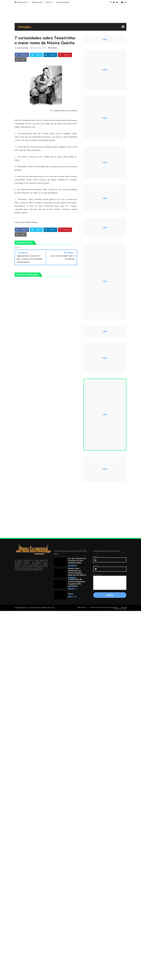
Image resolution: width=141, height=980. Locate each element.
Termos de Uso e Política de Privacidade (104, 607)
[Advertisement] (35, 510)
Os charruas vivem (120, 609)
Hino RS (49, 2)
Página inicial (37, 2)
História (54, 48)
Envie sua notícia (63, 2)
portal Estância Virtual (29, 222)
